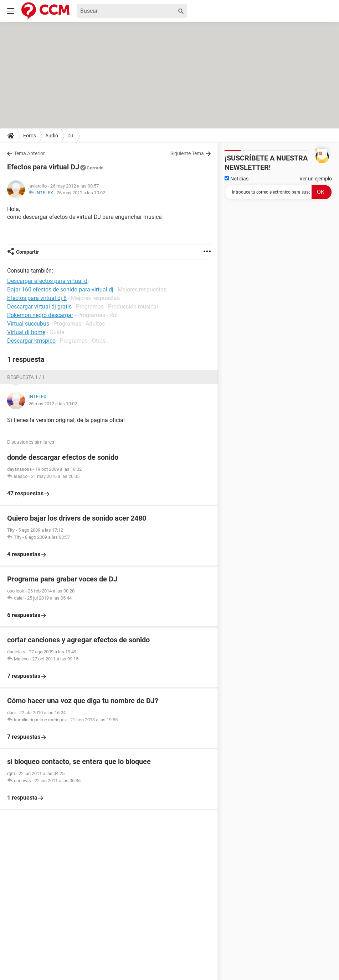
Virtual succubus (28, 324)
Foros (30, 136)
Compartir (27, 252)
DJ (70, 136)
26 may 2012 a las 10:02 (81, 193)
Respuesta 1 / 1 (26, 377)
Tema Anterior (29, 153)
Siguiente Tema (187, 153)
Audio (52, 136)
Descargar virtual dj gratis (39, 307)
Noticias (237, 179)
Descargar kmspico (31, 341)
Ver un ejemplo (316, 179)
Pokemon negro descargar (40, 315)
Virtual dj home (26, 332)
